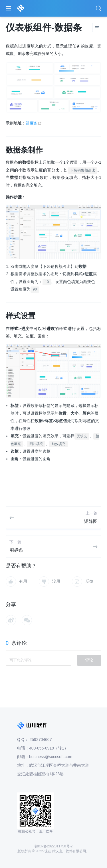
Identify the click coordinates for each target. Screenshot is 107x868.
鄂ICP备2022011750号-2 (53, 846)
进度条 (34, 123)
